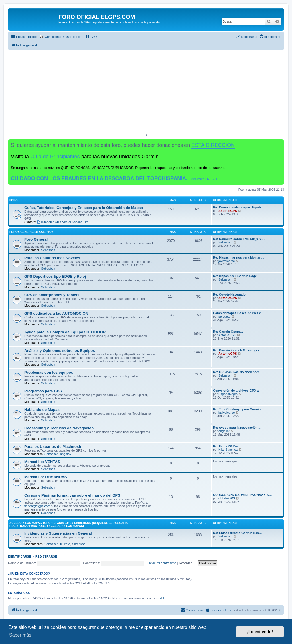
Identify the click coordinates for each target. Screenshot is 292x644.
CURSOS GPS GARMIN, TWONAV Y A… (243, 495)
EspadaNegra (228, 394)
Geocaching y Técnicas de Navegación (59, 428)
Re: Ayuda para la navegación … (237, 428)
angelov (224, 431)
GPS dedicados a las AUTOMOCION (56, 313)
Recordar (187, 563)
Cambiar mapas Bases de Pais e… (239, 313)
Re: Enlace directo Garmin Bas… (238, 533)
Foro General (36, 239)
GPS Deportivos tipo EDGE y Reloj (55, 276)
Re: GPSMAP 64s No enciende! (236, 372)
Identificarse (20, 556)
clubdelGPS (227, 498)
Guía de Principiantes (55, 157)
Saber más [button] (20, 635)
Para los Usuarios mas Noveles (52, 258)
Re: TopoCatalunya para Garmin (237, 409)
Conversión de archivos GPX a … (238, 391)
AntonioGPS (228, 211)
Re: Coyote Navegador (230, 294)
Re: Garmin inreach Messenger (236, 350)
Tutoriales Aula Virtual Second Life (63, 222)
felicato (65, 544)
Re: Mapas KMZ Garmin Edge (235, 276)
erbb (162, 598)
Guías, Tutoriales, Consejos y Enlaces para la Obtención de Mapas (84, 208)
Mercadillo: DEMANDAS (45, 477)
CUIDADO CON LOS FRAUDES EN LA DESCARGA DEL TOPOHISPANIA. (99, 178)
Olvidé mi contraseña (162, 563)
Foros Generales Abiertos (31, 232)
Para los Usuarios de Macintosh (53, 447)
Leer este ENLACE (204, 179)
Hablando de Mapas (42, 410)
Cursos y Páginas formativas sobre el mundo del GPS (72, 495)
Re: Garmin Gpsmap (228, 332)
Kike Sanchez (228, 450)
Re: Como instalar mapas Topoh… (239, 207)
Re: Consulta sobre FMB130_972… (239, 239)
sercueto (224, 316)
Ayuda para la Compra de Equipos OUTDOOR (65, 332)
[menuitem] (61, 37)
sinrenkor (78, 544)
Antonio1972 (227, 335)
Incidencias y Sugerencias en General (58, 533)
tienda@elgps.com (37, 506)
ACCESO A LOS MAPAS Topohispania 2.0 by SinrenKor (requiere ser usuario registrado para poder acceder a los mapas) (69, 524)
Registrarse (46, 556)
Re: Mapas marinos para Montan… (239, 257)
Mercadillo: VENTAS (42, 462)
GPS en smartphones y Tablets (52, 295)
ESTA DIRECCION (213, 145)
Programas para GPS (43, 391)
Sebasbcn (48, 250)
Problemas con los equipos (49, 372)
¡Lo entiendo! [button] (260, 632)
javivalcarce (227, 261)
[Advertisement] (146, 93)
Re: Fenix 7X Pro (225, 446)
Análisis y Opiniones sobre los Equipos (60, 351)
